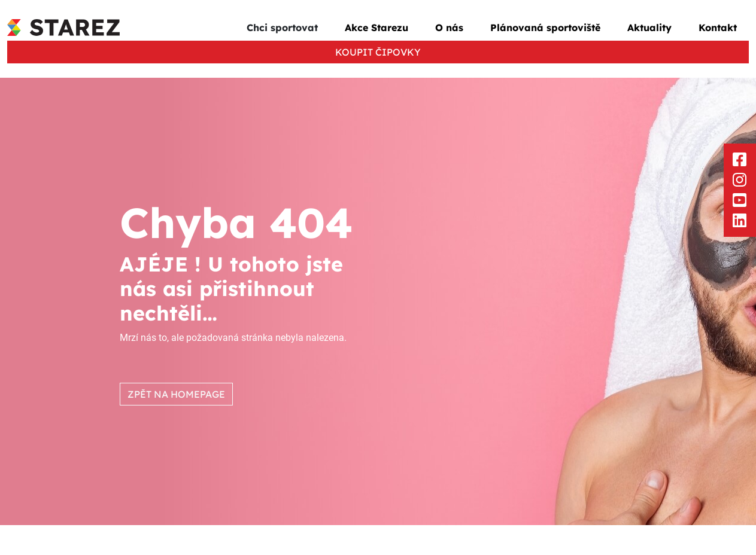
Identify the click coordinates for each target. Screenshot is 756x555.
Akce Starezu (377, 28)
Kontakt (718, 28)
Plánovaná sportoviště (545, 28)
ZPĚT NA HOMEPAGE (176, 394)
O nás (449, 28)
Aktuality (649, 28)
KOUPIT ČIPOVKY (378, 52)
